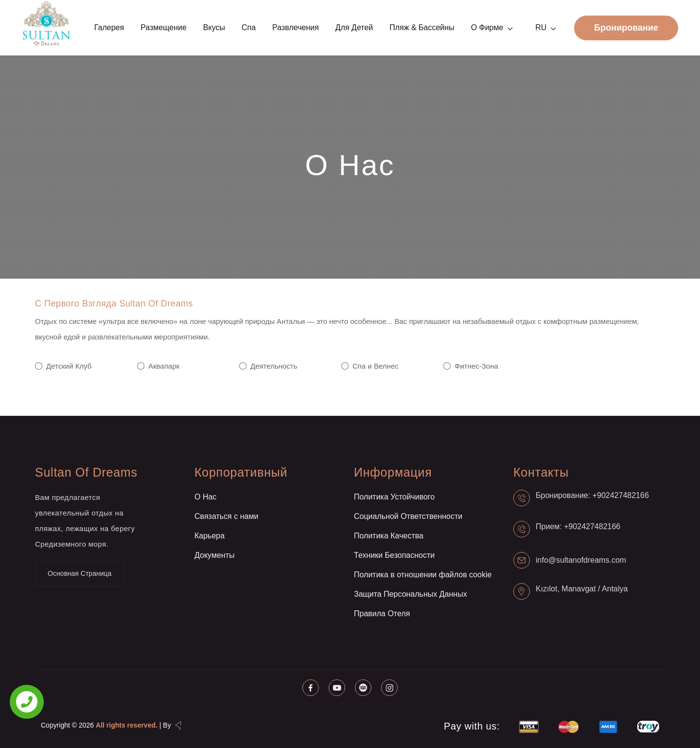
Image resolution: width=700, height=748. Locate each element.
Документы (214, 555)
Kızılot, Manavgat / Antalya (582, 589)
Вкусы (214, 27)
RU (541, 27)
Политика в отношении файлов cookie (423, 575)
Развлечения (296, 27)
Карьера (210, 536)
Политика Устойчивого (394, 497)
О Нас (205, 497)
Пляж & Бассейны (422, 27)
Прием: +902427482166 (578, 526)
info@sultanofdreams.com (581, 560)
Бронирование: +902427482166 (592, 495)
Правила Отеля (382, 614)
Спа (249, 27)
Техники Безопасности (394, 555)
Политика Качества (389, 536)
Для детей (354, 27)
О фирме (487, 27)
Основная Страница (79, 573)
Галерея (109, 27)
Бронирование (626, 28)
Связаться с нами (226, 516)
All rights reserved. (127, 725)
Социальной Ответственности (408, 516)
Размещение (164, 27)
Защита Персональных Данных (411, 594)
